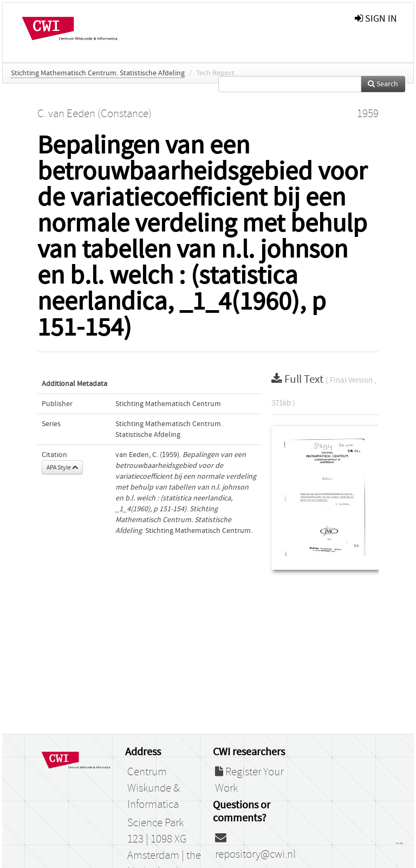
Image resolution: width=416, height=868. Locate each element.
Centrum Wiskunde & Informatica (154, 788)
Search (383, 84)
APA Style (62, 467)
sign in (376, 19)
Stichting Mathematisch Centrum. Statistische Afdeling (98, 73)
